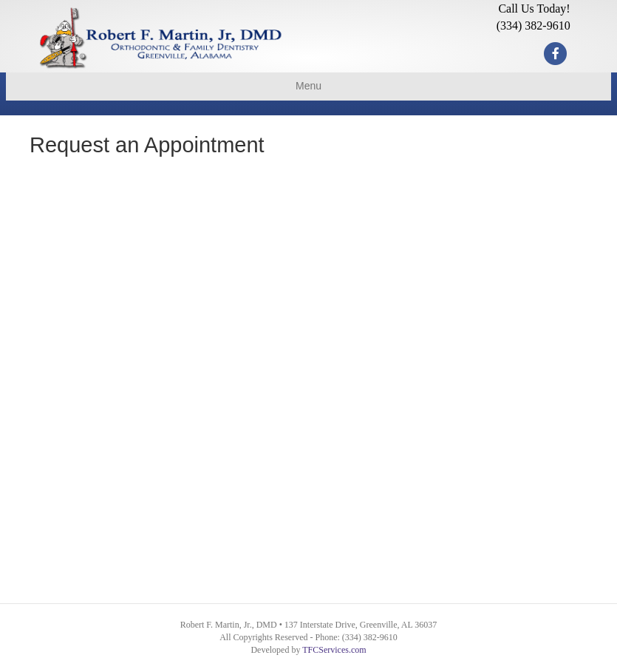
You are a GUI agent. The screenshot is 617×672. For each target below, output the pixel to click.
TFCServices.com (334, 650)
